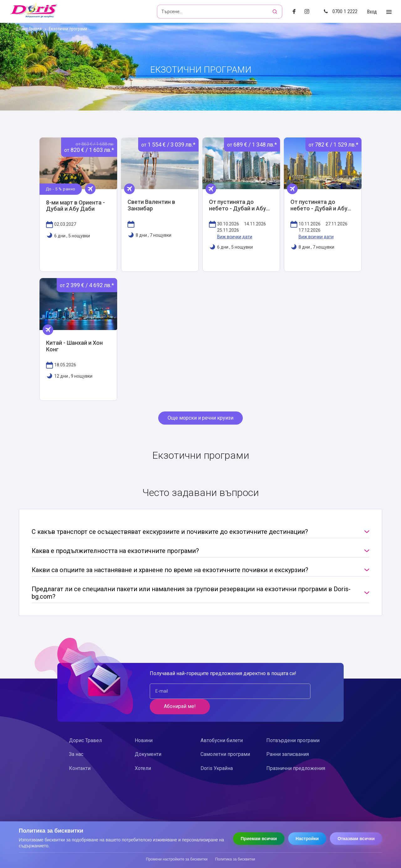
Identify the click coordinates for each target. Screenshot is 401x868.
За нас (76, 741)
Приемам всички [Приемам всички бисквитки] (259, 839)
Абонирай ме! (292, 693)
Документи (148, 741)
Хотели (143, 754)
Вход (372, 12)
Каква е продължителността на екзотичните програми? (115, 553)
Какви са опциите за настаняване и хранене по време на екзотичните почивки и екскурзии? (170, 572)
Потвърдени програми (293, 727)
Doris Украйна (217, 754)
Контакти (80, 754)
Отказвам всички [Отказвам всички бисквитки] (356, 839)
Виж (78, 207)
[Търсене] (275, 12)
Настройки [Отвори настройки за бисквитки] (307, 839)
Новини (144, 727)
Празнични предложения (296, 754)
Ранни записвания (288, 741)
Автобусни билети (222, 727)
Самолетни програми (225, 741)
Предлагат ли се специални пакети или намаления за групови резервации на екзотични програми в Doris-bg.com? (191, 595)
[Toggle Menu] (389, 12)
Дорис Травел (29, 29)
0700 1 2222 (341, 11)
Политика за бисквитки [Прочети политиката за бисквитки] (235, 859)
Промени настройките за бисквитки (177, 859)
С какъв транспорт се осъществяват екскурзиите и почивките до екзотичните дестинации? (170, 534)
